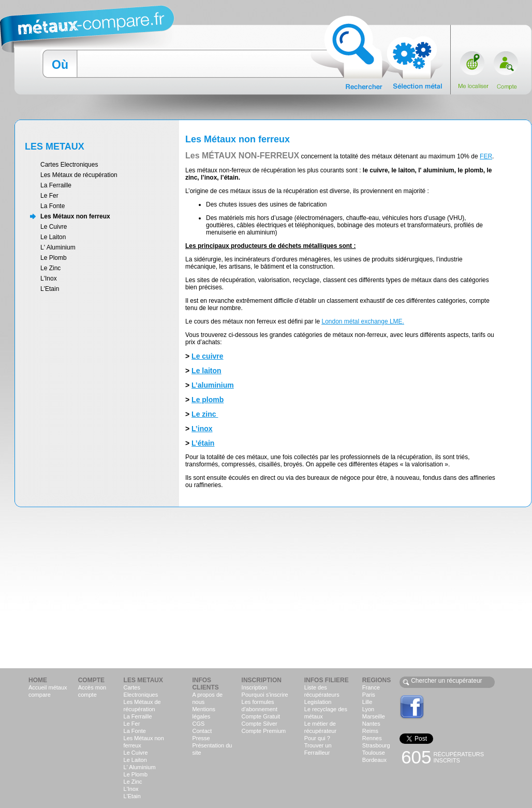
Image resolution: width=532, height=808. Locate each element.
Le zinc (205, 414)
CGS (198, 724)
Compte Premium (264, 731)
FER (486, 156)
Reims (370, 731)
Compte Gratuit (261, 716)
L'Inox (49, 278)
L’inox (202, 429)
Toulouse (374, 753)
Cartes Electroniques (69, 165)
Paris (369, 695)
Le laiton (206, 371)
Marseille (374, 716)
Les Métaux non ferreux (75, 216)
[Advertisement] (266, 587)
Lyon (368, 709)
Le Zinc (50, 268)
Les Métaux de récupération (79, 175)
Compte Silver (260, 724)
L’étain (203, 443)
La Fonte (53, 206)
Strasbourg (376, 745)
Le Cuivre (54, 227)
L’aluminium (213, 385)
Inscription (255, 687)
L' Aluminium (58, 247)
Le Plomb (54, 258)
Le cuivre (207, 356)
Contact (202, 731)
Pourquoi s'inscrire (265, 695)
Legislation (318, 702)
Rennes (372, 738)
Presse (201, 738)
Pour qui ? (317, 738)
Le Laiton (53, 237)
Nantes (371, 724)
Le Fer (49, 196)
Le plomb (208, 400)
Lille (367, 702)
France (371, 687)
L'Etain (50, 289)
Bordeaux (374, 760)
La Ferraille (56, 185)
